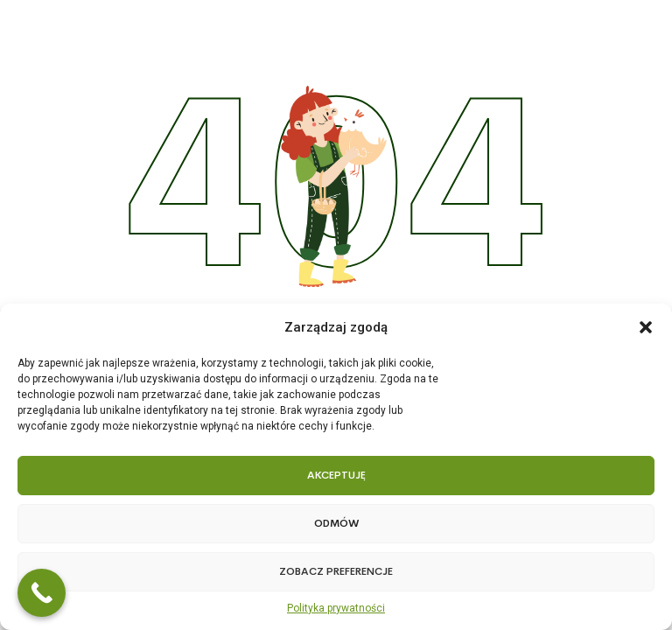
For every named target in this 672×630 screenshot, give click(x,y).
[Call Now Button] (42, 593)
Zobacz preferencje (336, 571)
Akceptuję (336, 475)
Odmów (336, 523)
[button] (646, 327)
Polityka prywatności (336, 608)
